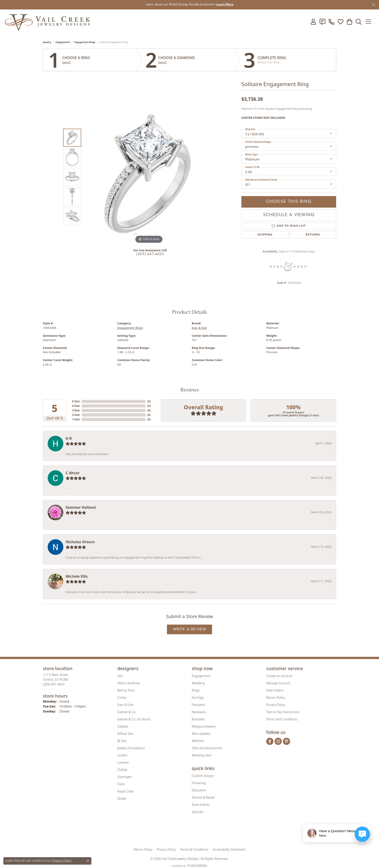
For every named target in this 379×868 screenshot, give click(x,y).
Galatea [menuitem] (123, 726)
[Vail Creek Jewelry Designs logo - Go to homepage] (47, 22)
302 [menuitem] (120, 676)
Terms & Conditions (194, 849)
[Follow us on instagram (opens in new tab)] (278, 741)
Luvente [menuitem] (123, 762)
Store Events (201, 805)
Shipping (265, 235)
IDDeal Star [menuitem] (125, 734)
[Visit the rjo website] (191, 834)
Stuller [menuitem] (122, 798)
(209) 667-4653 (150, 254)
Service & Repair (203, 797)
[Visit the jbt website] (227, 834)
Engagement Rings (85, 42)
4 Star (76, 406)
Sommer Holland (81, 507)
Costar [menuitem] (122, 697)
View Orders (275, 690)
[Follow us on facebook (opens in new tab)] (270, 741)
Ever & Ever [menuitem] (125, 705)
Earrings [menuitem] (198, 697)
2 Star (76, 415)
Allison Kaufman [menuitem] (129, 683)
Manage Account (278, 683)
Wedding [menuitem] (198, 683)
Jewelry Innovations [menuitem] (131, 748)
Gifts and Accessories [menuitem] (207, 748)
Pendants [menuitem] (199, 705)
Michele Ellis (77, 576)
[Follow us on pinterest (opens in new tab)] (287, 741)
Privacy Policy (276, 705)
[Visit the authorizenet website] (208, 834)
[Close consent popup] (88, 861)
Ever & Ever (199, 328)
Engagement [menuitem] (201, 676)
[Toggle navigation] (370, 22)
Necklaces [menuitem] (199, 712)
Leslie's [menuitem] (122, 755)
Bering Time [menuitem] (126, 690)
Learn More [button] (225, 5)
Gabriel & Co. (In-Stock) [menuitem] (134, 719)
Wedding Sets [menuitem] (202, 755)
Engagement (63, 42)
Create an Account (279, 676)
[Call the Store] (54, 684)
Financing (199, 783)
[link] (322, 22)
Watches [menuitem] (198, 741)
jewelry (47, 42)
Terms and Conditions (282, 719)
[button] (313, 22)
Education (199, 790)
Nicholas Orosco (80, 542)
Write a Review (190, 629)
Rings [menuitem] (196, 690)
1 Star (76, 419)
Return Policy (276, 697)
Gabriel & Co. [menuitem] (127, 712)
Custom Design (203, 776)
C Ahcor (73, 473)
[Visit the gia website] (154, 834)
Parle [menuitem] (121, 784)
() (149, 401)
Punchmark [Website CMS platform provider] (197, 866)
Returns (313, 235)
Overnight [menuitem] (125, 777)
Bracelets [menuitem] (198, 719)
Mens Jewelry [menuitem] (201, 734)
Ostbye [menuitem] (122, 770)
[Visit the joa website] (174, 834)
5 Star (76, 401)
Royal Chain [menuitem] (126, 791)
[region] (149, 177)
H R (69, 438)
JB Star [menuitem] (122, 741)
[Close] (373, 5)
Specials (198, 812)
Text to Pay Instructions (283, 712)
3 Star (76, 410)
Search (67, 62)
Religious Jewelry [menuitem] (204, 726)
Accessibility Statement (229, 849)
